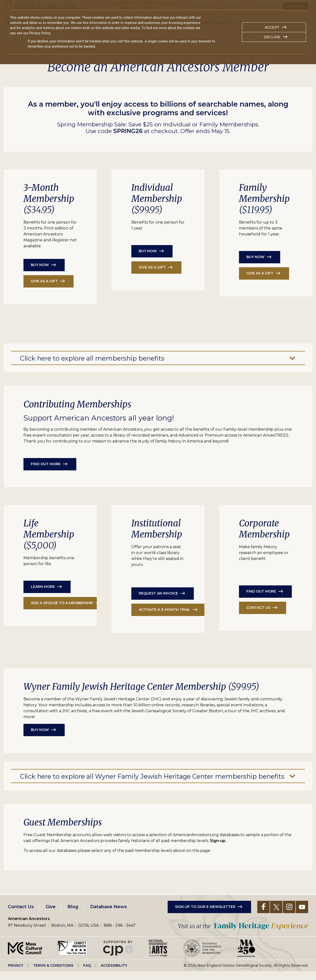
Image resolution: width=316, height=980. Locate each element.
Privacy (16, 974)
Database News (109, 915)
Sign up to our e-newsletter (205, 915)
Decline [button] (272, 37)
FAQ (87, 974)
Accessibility (114, 974)
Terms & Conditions (53, 974)
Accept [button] (272, 27)
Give (51, 915)
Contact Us (21, 915)
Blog (73, 915)
